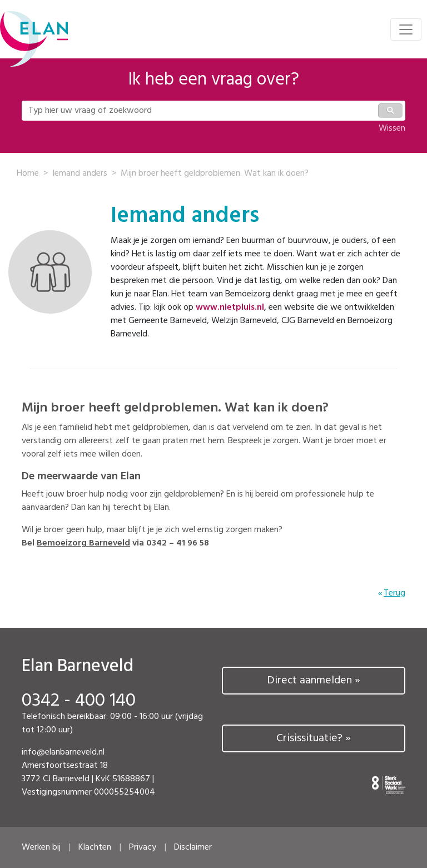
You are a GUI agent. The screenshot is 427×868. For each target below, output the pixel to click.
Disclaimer (193, 847)
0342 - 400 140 (79, 701)
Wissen (392, 128)
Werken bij (41, 847)
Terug (394, 593)
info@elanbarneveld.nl (63, 752)
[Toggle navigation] (406, 29)
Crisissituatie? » (314, 738)
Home (28, 173)
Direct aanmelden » (314, 681)
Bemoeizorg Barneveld (83, 543)
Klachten (95, 847)
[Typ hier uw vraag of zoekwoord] (199, 111)
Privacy (143, 847)
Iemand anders (80, 173)
